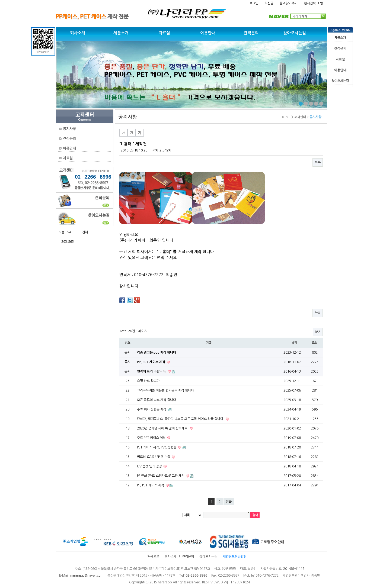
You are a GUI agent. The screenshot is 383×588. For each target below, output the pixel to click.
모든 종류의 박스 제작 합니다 (157, 400)
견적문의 (251, 33)
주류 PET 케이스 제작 (152, 438)
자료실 (164, 33)
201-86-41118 (294, 569)
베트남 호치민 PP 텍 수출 (154, 457)
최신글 (269, 3)
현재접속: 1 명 (313, 3)
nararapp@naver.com (87, 576)
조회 (315, 343)
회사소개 (78, 33)
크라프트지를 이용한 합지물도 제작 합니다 (165, 390)
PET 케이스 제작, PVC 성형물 (157, 447)
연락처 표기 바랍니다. (152, 371)
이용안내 (208, 33)
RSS (318, 332)
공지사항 (69, 129)
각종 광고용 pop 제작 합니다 (157, 353)
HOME (286, 117)
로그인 (254, 3)
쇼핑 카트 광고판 (148, 381)
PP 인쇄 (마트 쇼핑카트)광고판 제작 (161, 476)
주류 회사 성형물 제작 (152, 409)
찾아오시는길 (295, 33)
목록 (318, 162)
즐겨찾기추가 (289, 3)
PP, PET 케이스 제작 (151, 362)
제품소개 (121, 33)
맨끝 (229, 502)
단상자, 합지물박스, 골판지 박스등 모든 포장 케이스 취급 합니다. (181, 419)
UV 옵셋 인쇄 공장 (150, 466)
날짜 (294, 343)
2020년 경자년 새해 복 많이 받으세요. (163, 428)
